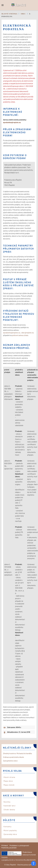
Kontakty (7, 826)
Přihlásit (5, 846)
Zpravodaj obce (10, 834)
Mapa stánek (9, 785)
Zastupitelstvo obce (10, 761)
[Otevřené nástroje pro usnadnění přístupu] (34, 863)
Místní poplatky (10, 830)
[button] (3, 5)
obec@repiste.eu (28, 333)
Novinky (7, 802)
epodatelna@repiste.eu (12, 122)
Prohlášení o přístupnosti (19, 846)
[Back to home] (19, 5)
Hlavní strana (9, 777)
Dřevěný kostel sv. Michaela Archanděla (17, 753)
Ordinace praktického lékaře (13, 757)
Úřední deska (9, 810)
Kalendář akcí (10, 806)
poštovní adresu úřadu (20, 335)
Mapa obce (8, 781)
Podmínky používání (9, 848)
